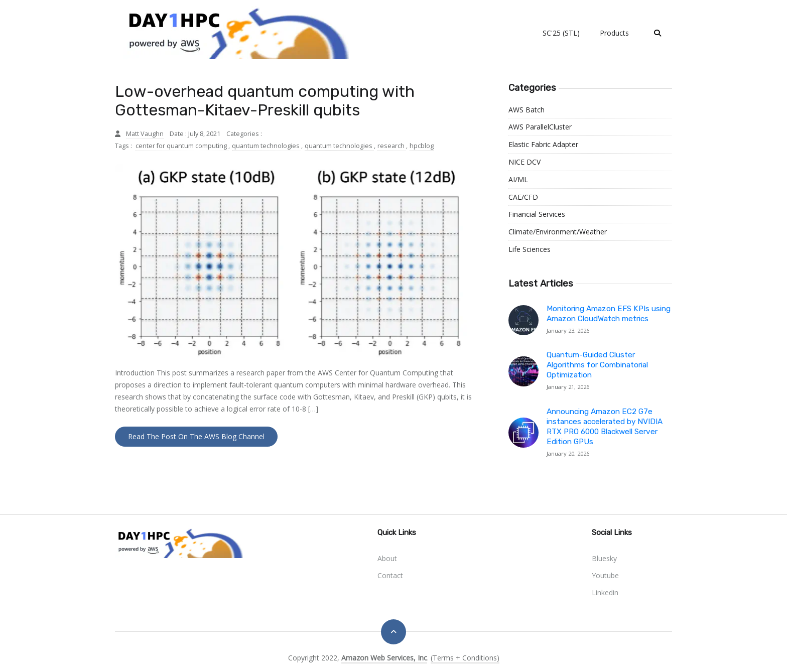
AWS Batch (527, 110)
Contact (390, 575)
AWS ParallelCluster (540, 127)
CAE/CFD (523, 197)
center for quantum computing (182, 146)
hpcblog (422, 146)
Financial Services (537, 214)
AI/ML (518, 179)
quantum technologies (267, 146)
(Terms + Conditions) (465, 658)
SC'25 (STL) (561, 33)
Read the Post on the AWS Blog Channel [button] (196, 436)
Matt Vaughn (145, 134)
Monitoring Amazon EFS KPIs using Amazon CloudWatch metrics (609, 314)
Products (614, 33)
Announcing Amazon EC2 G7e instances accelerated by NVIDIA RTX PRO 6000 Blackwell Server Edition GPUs (605, 427)
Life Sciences (530, 249)
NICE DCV (524, 162)
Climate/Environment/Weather (558, 232)
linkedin (605, 592)
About (387, 558)
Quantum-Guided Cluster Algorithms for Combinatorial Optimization (597, 365)
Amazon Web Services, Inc (384, 658)
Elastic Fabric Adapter (543, 144)
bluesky (604, 558)
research (392, 146)
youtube (605, 575)
